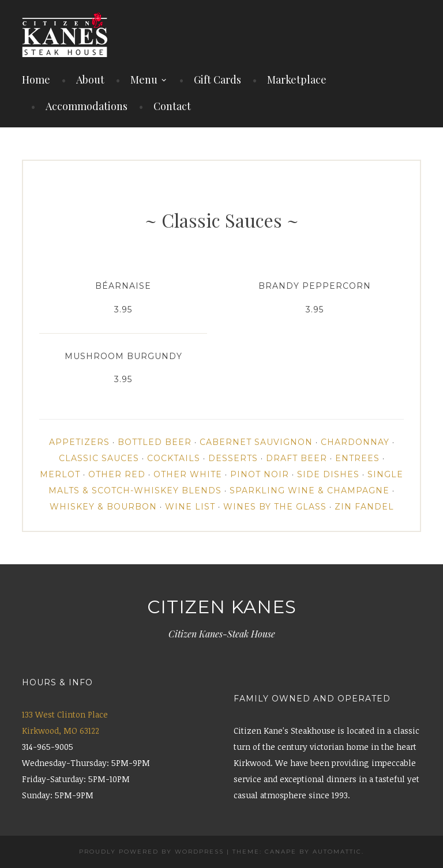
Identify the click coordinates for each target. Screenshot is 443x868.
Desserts (233, 458)
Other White (188, 474)
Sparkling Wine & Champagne (309, 490)
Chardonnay (355, 442)
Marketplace (297, 80)
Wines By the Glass (275, 507)
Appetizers (79, 442)
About (90, 80)
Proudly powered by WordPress (151, 852)
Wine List (190, 507)
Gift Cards (217, 80)
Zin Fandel (364, 507)
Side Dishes (328, 474)
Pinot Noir (260, 474)
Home (36, 80)
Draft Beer (296, 458)
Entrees (357, 458)
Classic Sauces (99, 458)
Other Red (117, 474)
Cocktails (174, 458)
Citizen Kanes (222, 607)
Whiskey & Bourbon (103, 507)
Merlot (60, 474)
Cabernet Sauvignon (256, 442)
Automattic (337, 852)
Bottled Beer (155, 442)
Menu (144, 80)
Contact (172, 106)
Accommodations (87, 106)
